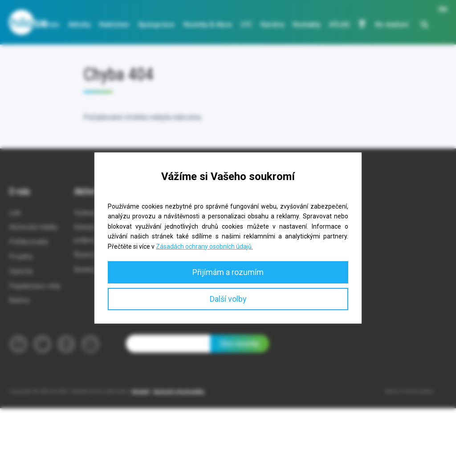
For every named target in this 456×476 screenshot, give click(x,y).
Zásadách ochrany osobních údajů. (204, 246)
